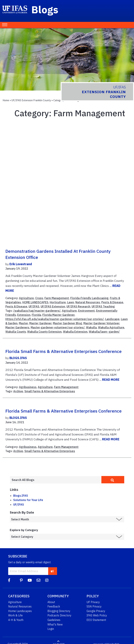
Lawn (71, 302)
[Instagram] (47, 580)
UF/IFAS (34, 306)
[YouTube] (30, 580)
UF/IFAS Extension (53, 306)
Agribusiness (28, 387)
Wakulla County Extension (44, 332)
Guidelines (54, 620)
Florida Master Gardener (58, 315)
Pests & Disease (112, 302)
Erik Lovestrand (21, 264)
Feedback (54, 606)
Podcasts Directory (59, 615)
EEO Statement (96, 620)
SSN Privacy (94, 606)
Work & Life (15, 615)
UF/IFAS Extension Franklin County (31, 100)
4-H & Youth (16, 620)
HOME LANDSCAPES (35, 302)
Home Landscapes (20, 611)
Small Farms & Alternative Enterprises (50, 391)
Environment (86, 311)
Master (23, 323)
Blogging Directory (59, 611)
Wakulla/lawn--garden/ (104, 332)
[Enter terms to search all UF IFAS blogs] (56, 480)
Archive (18, 391)
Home (6, 100)
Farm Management (57, 298)
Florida (36, 315)
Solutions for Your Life (28, 500)
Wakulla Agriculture (111, 327)
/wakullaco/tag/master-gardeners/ (37, 311)
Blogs (45, 9)
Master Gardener (40, 323)
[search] (113, 480)
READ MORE (111, 380)
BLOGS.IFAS (18, 358)
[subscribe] (52, 571)
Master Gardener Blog (67, 323)
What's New (55, 624)
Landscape (112, 319)
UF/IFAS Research (78, 306)
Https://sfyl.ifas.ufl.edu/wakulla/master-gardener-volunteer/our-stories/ (55, 319)
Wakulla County (16, 332)
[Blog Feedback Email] (38, 580)
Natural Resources (88, 302)
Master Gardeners (17, 327)
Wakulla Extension (75, 332)
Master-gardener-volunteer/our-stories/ (58, 327)
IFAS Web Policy (97, 615)
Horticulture (58, 302)
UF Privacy (93, 602)
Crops (39, 298)
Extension (24, 315)
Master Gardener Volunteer (101, 323)
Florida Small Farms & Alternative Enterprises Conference (64, 351)
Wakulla (91, 327)
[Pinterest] (21, 580)
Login (51, 629)
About (51, 602)
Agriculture (26, 298)
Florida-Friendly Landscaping (89, 298)
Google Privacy (96, 611)
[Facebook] (9, 580)
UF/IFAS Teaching (103, 306)
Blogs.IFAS (21, 496)
